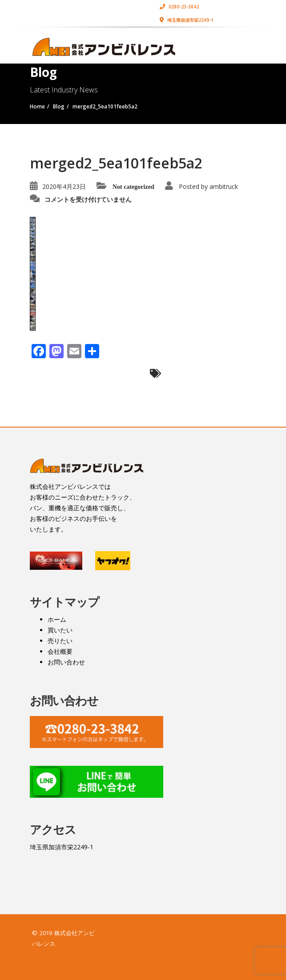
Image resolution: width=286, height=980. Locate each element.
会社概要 (60, 651)
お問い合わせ (66, 662)
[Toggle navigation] (244, 43)
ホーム (57, 619)
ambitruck (224, 186)
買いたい (60, 630)
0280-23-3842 (179, 7)
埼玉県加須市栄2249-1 (187, 20)
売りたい (60, 641)
